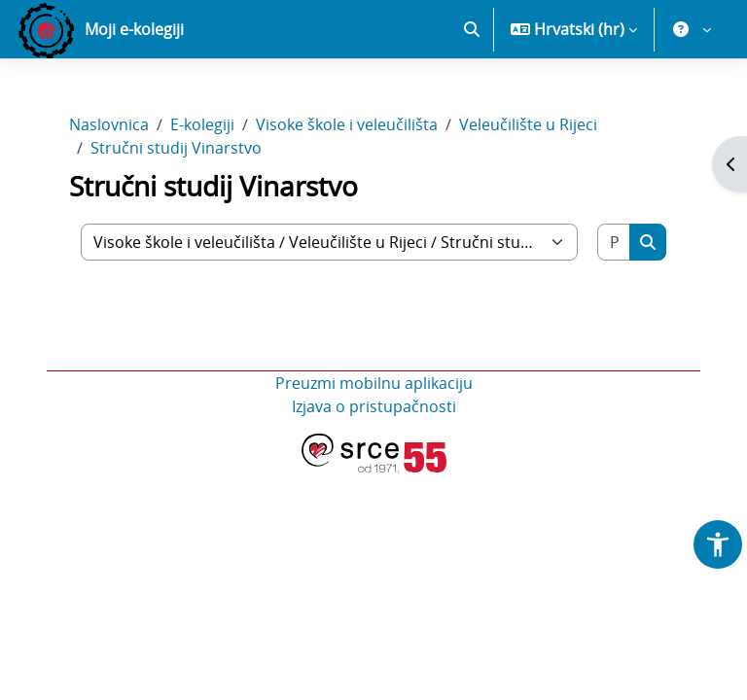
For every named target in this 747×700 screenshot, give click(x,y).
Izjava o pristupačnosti (374, 474)
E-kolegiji (202, 192)
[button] (472, 97)
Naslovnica (109, 192)
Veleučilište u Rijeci (528, 192)
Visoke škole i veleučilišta (347, 192)
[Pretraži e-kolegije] (614, 310)
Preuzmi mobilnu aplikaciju (374, 451)
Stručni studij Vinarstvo (176, 216)
